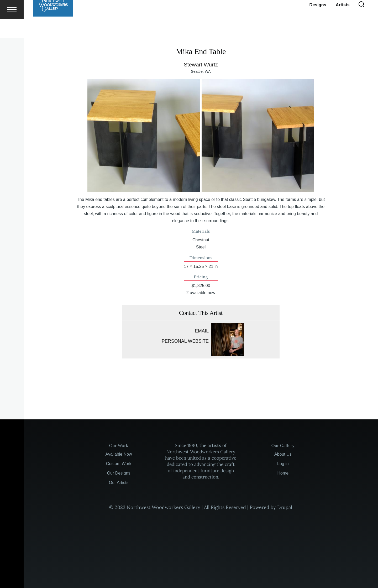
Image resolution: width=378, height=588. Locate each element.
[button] (144, 135)
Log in (283, 464)
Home (283, 473)
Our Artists (119, 483)
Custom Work (119, 464)
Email (202, 331)
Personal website (185, 341)
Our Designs (119, 473)
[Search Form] (361, 24)
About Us (283, 454)
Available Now (119, 454)
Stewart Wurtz (201, 65)
